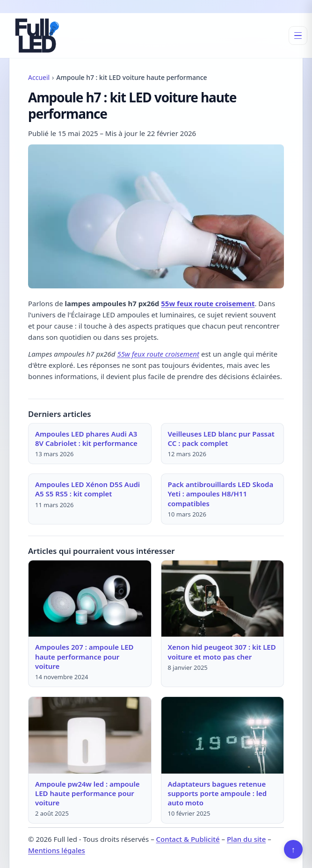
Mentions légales (57, 850)
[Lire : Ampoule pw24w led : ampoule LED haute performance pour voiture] (90, 735)
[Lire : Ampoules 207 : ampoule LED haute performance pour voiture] (90, 599)
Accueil (39, 77)
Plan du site (246, 839)
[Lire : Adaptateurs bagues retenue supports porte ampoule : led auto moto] (223, 735)
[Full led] (36, 36)
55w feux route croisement (208, 303)
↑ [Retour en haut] (294, 849)
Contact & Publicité (188, 839)
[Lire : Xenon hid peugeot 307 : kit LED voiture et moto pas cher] (223, 599)
